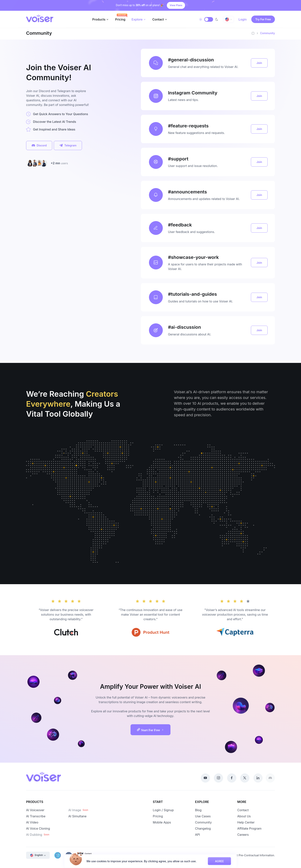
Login (243, 19)
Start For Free (153, 730)
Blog (198, 810)
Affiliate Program (249, 828)
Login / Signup (163, 810)
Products (99, 19)
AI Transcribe (36, 816)
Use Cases (203, 816)
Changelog (203, 828)
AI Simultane (77, 816)
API (198, 835)
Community (203, 822)
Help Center (246, 822)
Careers (243, 835)
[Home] (253, 33)
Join (259, 63)
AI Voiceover (35, 810)
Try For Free (263, 19)
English (36, 855)
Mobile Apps (162, 822)
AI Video (32, 822)
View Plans (176, 5)
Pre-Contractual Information (256, 855)
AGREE (219, 861)
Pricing (120, 19)
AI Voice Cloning (38, 828)
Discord (39, 145)
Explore (137, 19)
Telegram (68, 145)
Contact (158, 19)
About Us (244, 816)
